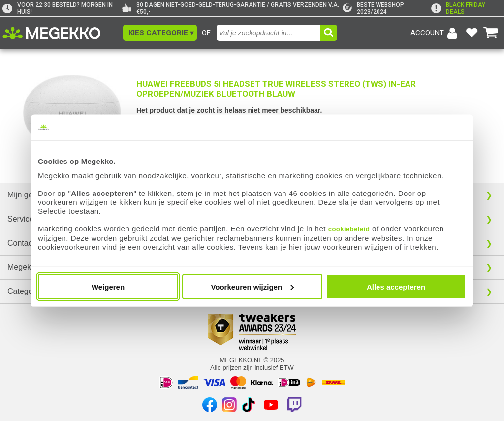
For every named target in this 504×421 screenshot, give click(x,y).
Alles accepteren (396, 286)
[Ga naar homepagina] (63, 33)
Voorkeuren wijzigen (252, 286)
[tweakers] (387, 8)
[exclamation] (466, 8)
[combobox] (270, 33)
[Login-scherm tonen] (436, 33)
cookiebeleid (349, 229)
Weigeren (108, 286)
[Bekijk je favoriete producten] (472, 33)
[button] (160, 33)
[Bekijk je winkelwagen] (491, 33)
